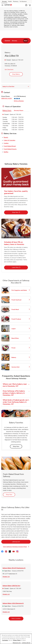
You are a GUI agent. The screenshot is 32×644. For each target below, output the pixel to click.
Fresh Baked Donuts (10, 149)
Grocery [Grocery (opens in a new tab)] (4, 1)
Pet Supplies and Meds (19, 290)
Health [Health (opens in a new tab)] (10, 1)
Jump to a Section (16, 87)
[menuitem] (7, 41)
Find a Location (17, 619)
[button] (26, 5)
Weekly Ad (6, 577)
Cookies (6, 143)
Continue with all (26, 643)
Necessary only (17, 643)
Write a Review (19, 101)
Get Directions (9, 70)
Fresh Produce (19, 319)
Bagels (6, 137)
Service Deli (19, 367)
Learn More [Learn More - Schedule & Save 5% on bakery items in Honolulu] (20, 267)
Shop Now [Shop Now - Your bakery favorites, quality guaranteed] (20, 212)
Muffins (6, 152)
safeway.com (22, 542)
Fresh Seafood (19, 300)
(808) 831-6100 (6, 98)
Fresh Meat (19, 309)
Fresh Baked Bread (10, 146)
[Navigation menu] (2, 5)
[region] (16, 639)
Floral (19, 348)
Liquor (19, 329)
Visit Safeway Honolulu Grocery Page (17, 547)
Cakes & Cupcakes (9, 140)
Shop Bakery (16, 74)
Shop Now (17, 446)
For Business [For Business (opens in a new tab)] (23, 1)
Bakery (19, 357)
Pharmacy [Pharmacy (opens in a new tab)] (16, 1)
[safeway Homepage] (8, 5)
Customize (5, 640)
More (26, 41)
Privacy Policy (17, 640)
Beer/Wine (19, 338)
